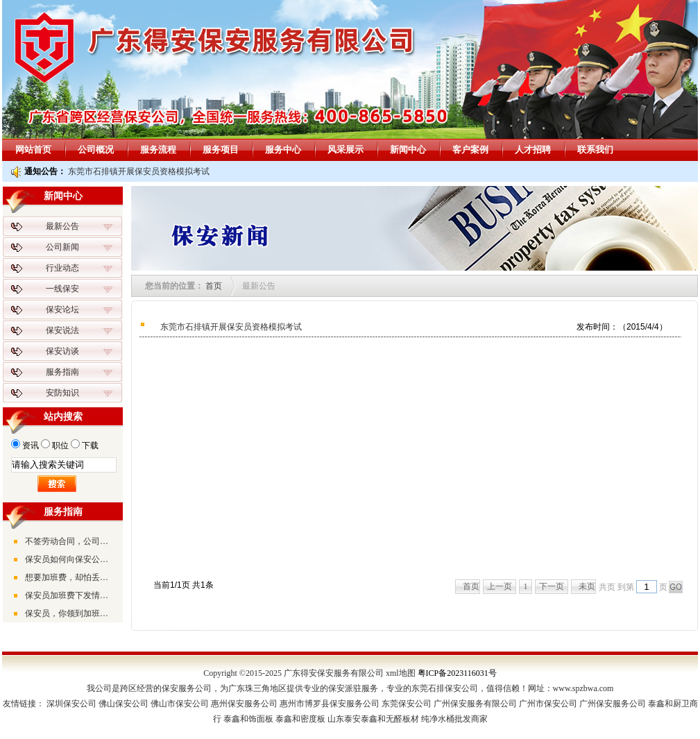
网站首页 (33, 150)
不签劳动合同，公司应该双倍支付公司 (70, 541)
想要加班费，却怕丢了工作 (70, 577)
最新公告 (62, 226)
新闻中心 (408, 150)
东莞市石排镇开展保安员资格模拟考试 (139, 171)
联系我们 (595, 150)
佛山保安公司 (123, 704)
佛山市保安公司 (180, 704)
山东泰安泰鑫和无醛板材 (373, 719)
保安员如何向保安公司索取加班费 (70, 559)
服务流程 (158, 150)
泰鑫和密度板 (300, 719)
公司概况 (96, 150)
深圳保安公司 (71, 704)
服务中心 (283, 150)
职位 (60, 445)
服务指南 (62, 372)
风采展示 (345, 150)
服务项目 (221, 150)
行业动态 (62, 268)
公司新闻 (62, 247)
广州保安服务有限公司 (475, 704)
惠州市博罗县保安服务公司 (330, 704)
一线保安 (62, 289)
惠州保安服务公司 (244, 704)
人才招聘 (533, 150)
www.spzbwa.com (583, 688)
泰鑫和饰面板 (248, 719)
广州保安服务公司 (613, 704)
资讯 (31, 445)
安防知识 (62, 393)
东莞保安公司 (407, 704)
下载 (90, 445)
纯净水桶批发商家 (454, 719)
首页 (214, 286)
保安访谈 (62, 351)
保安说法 (62, 330)
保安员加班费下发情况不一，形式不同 (70, 595)
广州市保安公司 (548, 704)
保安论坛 (62, 309)
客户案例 (470, 150)
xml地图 (401, 673)
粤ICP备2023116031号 (457, 673)
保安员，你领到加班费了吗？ (70, 613)
